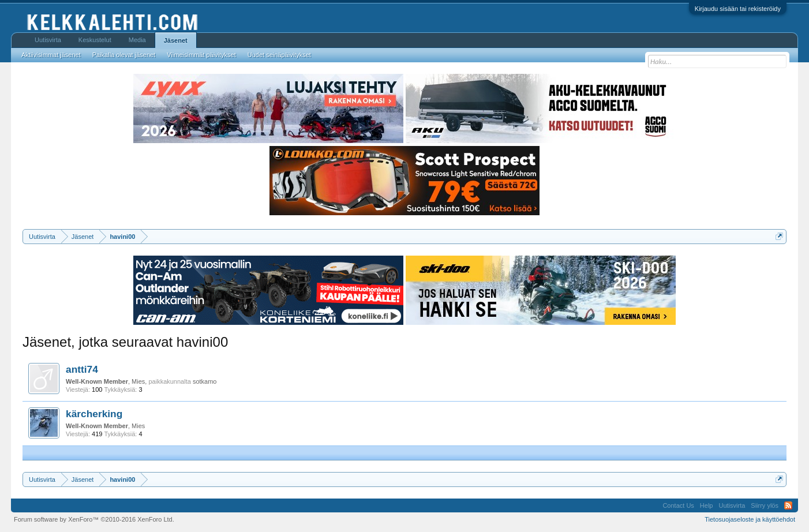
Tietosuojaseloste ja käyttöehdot (750, 519)
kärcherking (94, 414)
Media (137, 40)
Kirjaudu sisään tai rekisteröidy (738, 9)
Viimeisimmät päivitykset (201, 55)
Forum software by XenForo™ (94, 519)
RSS (788, 505)
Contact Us (678, 505)
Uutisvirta (48, 40)
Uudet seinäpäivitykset (279, 55)
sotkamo (205, 381)
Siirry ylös (765, 505)
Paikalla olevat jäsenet (124, 55)
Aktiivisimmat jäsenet (51, 55)
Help (707, 505)
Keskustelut (95, 40)
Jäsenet (176, 40)
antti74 (82, 369)
